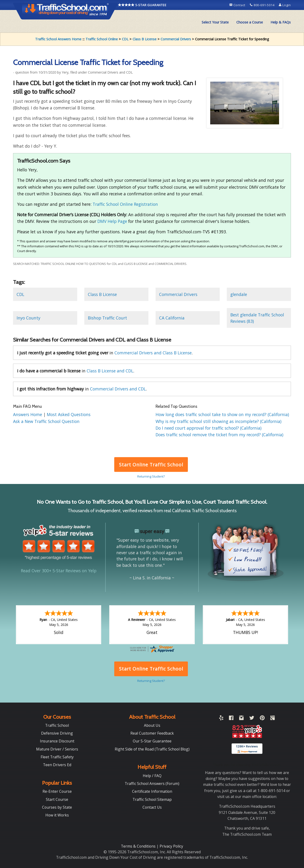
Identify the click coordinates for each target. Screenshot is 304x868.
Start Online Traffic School (151, 465)
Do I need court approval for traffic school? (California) (209, 428)
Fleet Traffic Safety (57, 757)
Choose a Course (250, 22)
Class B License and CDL (110, 371)
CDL (125, 39)
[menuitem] (215, 22)
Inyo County (28, 318)
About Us (152, 725)
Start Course (57, 799)
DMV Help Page (112, 221)
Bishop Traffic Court (107, 318)
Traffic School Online (102, 39)
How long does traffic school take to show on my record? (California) (222, 414)
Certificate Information (152, 791)
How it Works (57, 815)
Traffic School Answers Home (58, 39)
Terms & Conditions (139, 846)
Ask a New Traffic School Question (46, 421)
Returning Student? (151, 476)
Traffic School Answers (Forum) (152, 784)
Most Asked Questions (69, 414)
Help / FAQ (152, 776)
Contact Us (152, 807)
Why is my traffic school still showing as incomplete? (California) (218, 421)
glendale (239, 294)
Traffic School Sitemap (152, 799)
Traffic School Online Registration (125, 204)
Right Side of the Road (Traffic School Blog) (152, 749)
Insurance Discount (57, 741)
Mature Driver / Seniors (57, 749)
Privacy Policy (171, 846)
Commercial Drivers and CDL (118, 389)
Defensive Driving (57, 733)
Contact (238, 5)
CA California (172, 318)
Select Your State (215, 22)
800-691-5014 (263, 5)
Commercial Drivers (176, 39)
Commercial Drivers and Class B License (153, 353)
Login (285, 5)
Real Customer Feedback (152, 733)
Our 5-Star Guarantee (152, 741)
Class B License (145, 39)
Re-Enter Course (57, 791)
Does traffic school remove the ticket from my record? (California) (219, 435)
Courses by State (57, 807)
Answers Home (28, 414)
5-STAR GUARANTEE (142, 5)
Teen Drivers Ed (57, 765)
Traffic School (57, 725)
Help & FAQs (281, 22)
